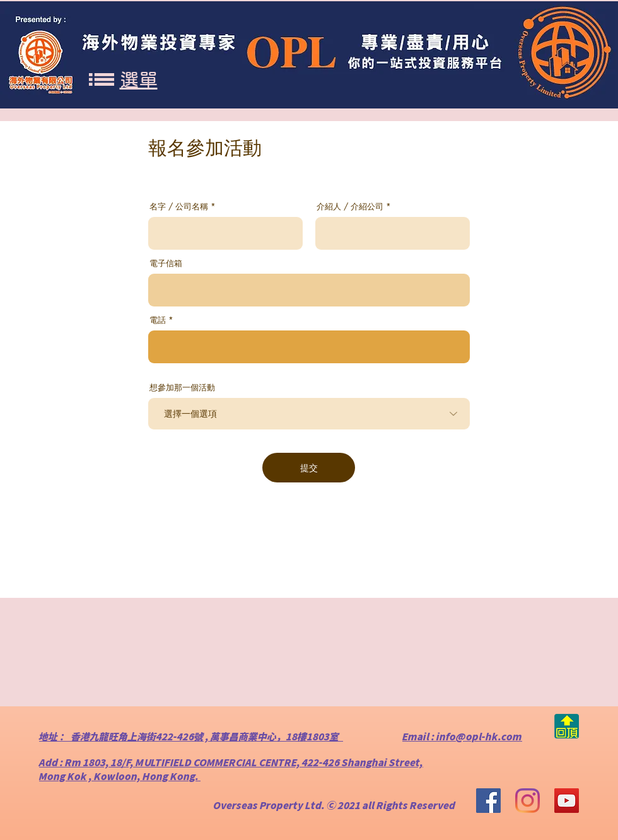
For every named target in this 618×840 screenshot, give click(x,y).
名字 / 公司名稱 (179, 207)
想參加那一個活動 (182, 388)
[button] (102, 79)
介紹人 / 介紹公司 (350, 207)
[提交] (309, 468)
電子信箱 (166, 263)
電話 (158, 320)
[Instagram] (528, 801)
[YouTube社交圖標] (567, 801)
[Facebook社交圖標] (488, 801)
